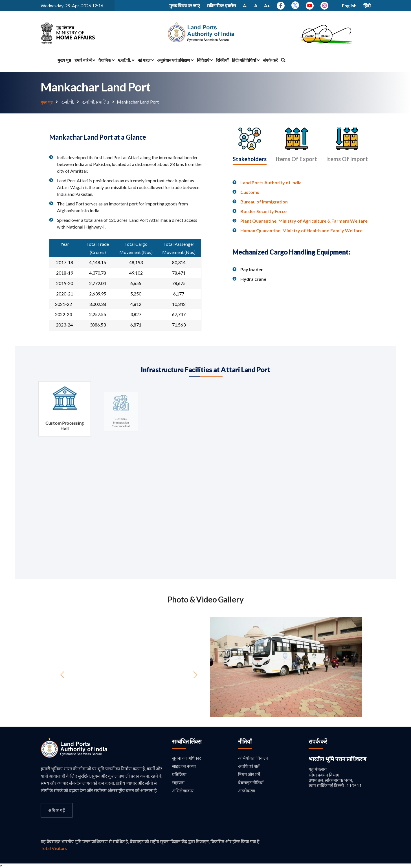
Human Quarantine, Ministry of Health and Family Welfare (301, 262)
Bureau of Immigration (264, 233)
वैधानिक (106, 60)
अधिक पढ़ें (57, 810)
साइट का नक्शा (184, 766)
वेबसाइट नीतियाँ (251, 783)
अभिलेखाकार (183, 792)
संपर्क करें (270, 60)
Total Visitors (54, 848)
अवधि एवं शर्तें (249, 766)
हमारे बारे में (85, 60)
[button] (221, 667)
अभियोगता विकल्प (253, 758)
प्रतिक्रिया (179, 775)
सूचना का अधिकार (187, 758)
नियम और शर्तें (250, 775)
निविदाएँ (205, 60)
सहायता (179, 783)
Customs (250, 224)
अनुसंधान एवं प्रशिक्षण (175, 60)
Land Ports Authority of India (271, 214)
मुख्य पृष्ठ (64, 60)
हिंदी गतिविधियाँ (246, 60)
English (349, 6)
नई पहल (146, 60)
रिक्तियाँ (222, 60)
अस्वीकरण (247, 792)
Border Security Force (263, 243)
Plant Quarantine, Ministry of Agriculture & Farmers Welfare (304, 252)
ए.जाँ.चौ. (126, 60)
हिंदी (367, 6)
